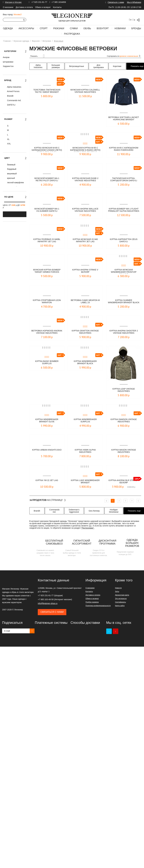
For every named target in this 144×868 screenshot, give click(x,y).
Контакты (57, 7)
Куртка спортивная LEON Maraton (47, 302)
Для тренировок (98, 66)
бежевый (11, 165)
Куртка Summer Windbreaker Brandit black (124, 302)
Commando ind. (54, 511)
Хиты (117, 591)
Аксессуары (26, 28)
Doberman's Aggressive (74, 511)
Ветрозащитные (77, 66)
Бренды (136, 28)
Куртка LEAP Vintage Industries (124, 390)
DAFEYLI (11, 105)
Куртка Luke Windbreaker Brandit (85, 482)
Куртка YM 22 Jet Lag (47, 480)
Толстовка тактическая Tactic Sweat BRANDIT (47, 91)
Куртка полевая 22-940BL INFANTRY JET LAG (47, 241)
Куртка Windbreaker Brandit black (85, 363)
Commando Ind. (14, 100)
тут (90, 526)
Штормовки (8, 62)
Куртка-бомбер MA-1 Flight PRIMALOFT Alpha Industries (124, 210)
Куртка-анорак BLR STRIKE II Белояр (124, 482)
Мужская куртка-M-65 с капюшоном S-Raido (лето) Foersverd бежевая (85, 149)
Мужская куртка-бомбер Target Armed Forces (47, 271)
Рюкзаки (59, 28)
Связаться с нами (116, 2)
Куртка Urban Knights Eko (47, 451)
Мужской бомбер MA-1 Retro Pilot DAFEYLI (47, 180)
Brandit (10, 96)
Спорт (44, 28)
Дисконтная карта (122, 595)
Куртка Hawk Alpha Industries (85, 451)
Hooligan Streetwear (114, 511)
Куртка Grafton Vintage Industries (85, 332)
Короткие (117, 66)
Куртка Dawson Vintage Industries (124, 421)
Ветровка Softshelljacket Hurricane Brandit (124, 119)
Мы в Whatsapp (134, 2)
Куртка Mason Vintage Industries (124, 451)
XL (8, 139)
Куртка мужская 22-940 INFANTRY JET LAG (85, 241)
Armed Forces (13, 91)
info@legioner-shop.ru (48, 603)
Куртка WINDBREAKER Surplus (85, 421)
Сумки (74, 28)
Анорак (6, 57)
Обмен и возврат (43, 7)
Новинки (120, 28)
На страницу (48, 500)
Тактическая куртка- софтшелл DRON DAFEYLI (124, 180)
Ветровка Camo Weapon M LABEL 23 (85, 302)
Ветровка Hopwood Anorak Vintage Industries (47, 332)
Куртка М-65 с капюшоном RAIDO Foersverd (124, 149)
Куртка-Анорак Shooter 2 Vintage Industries (124, 332)
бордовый (11, 169)
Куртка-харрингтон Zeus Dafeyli (124, 241)
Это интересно (121, 599)
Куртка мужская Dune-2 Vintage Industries (85, 180)
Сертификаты (120, 602)
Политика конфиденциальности (98, 606)
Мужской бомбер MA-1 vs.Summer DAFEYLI (47, 210)
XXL (9, 144)
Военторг (103, 28)
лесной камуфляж (15, 183)
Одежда (8, 28)
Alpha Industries (14, 87)
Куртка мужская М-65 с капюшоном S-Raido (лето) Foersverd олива (47, 149)
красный (11, 178)
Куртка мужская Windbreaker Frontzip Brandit (124, 271)
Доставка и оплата (24, 7)
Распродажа (72, 34)
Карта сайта (120, 606)
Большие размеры (56, 66)
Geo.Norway (94, 511)
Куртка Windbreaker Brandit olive (47, 421)
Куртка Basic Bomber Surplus (47, 363)
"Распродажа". (88, 528)
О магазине (8, 7)
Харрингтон (8, 66)
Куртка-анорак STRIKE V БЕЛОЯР (85, 271)
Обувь (87, 28)
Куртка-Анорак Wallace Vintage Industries (85, 210)
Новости (118, 588)
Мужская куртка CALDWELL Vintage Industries (85, 91)
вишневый (12, 174)
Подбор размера (92, 602)
